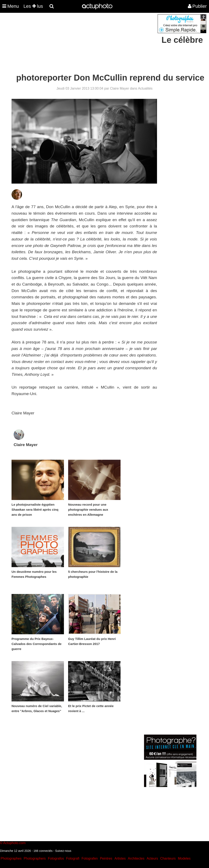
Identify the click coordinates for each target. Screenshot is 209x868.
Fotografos (56, 858)
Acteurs (152, 858)
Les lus (33, 6)
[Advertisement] (79, 44)
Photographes (11, 858)
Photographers (35, 858)
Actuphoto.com (14, 843)
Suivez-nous (63, 851)
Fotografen (90, 858)
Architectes (136, 858)
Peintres (106, 858)
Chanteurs (168, 858)
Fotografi (73, 858)
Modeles (184, 858)
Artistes (120, 858)
